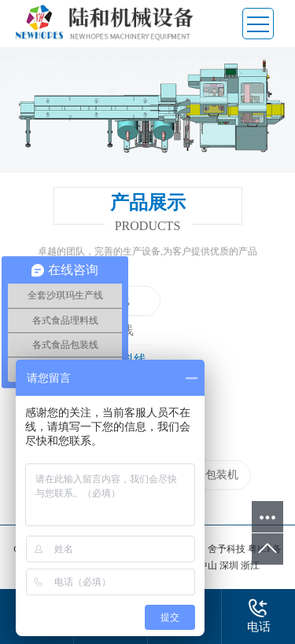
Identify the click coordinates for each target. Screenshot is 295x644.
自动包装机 (211, 475)
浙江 (250, 565)
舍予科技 (227, 549)
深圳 (230, 565)
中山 (209, 565)
